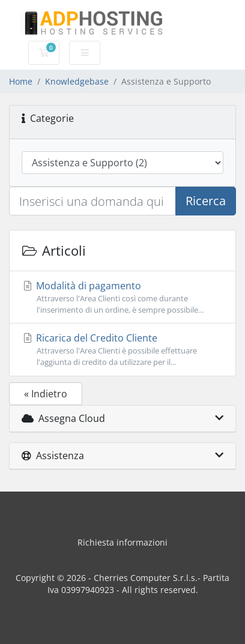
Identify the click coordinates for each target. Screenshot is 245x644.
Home (21, 81)
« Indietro (46, 394)
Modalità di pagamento (122, 297)
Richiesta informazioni (122, 542)
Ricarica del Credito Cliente (122, 350)
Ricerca (206, 201)
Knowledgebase (77, 81)
